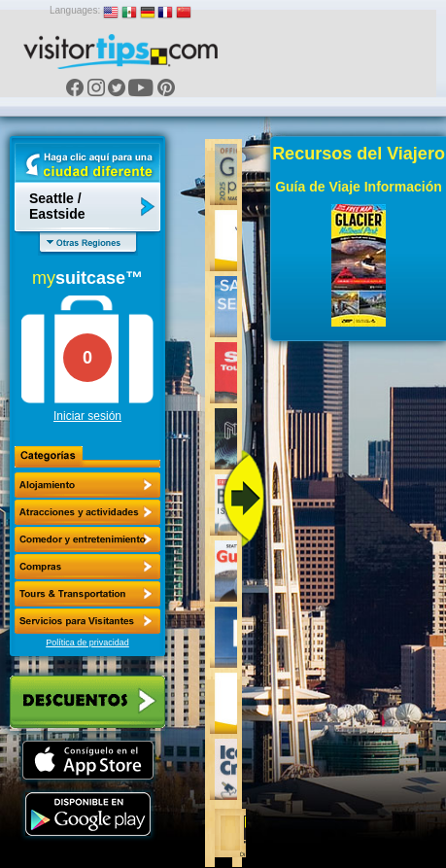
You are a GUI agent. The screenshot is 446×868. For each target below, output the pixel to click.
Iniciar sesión (87, 416)
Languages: (75, 10)
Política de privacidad (87, 642)
